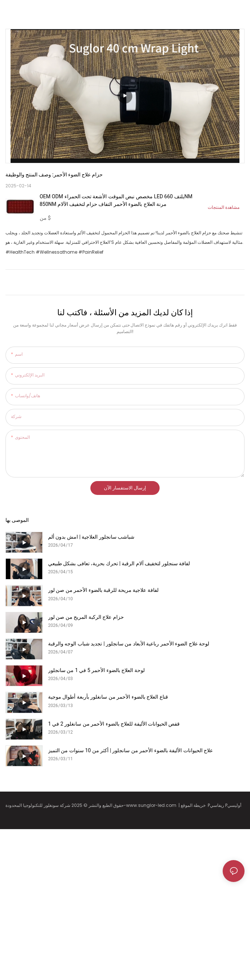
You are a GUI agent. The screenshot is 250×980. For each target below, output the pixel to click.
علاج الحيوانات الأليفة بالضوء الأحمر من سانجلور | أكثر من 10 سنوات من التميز (130, 750)
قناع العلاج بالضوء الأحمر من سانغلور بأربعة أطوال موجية (108, 697)
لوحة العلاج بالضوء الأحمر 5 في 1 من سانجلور (96, 670)
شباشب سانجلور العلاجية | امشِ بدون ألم (91, 537)
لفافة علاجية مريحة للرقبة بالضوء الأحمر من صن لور (103, 590)
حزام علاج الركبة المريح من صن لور (86, 617)
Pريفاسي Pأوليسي (225, 805)
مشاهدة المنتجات (224, 207)
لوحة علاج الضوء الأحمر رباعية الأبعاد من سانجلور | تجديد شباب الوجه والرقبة (129, 644)
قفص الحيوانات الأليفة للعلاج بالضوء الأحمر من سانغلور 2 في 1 (114, 724)
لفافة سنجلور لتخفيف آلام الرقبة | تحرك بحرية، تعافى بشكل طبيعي (119, 563)
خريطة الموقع (194, 805)
